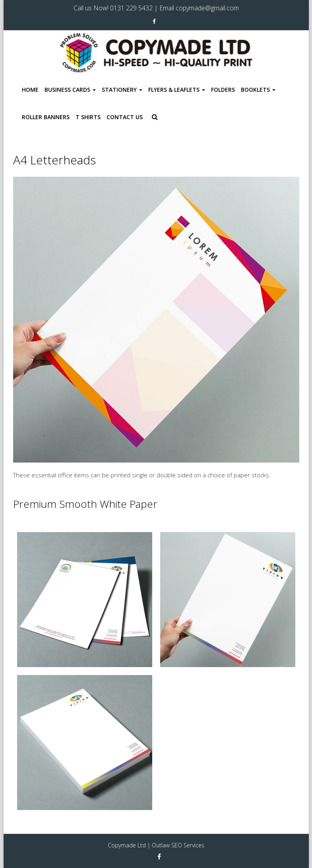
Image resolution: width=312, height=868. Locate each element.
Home (30, 90)
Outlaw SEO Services (178, 845)
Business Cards (70, 90)
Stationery (122, 90)
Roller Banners (46, 117)
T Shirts (88, 117)
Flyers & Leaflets (177, 90)
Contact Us (125, 117)
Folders (223, 90)
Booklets (258, 90)
